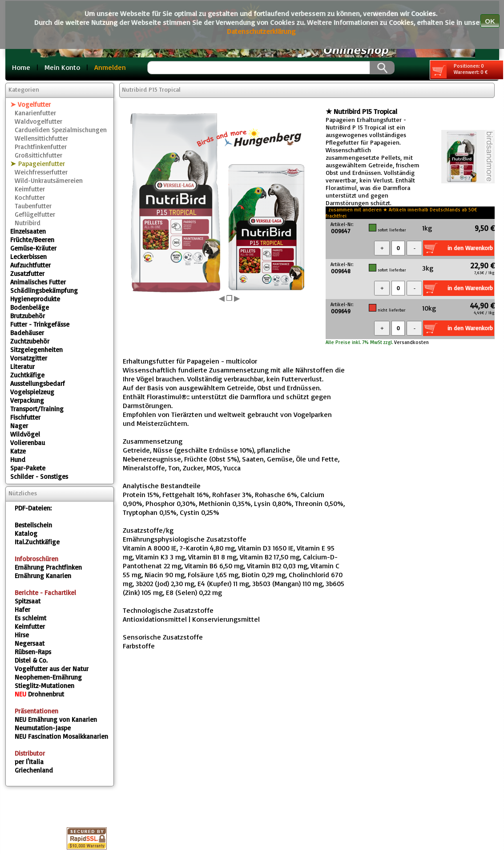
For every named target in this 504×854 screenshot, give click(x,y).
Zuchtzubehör (30, 341)
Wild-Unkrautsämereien (49, 180)
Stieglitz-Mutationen (44, 686)
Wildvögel (25, 434)
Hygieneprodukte (35, 299)
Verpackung (27, 400)
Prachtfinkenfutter (41, 147)
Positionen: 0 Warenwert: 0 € (459, 71)
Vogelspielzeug (32, 392)
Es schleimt (30, 618)
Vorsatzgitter (29, 358)
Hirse (22, 635)
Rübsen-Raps (33, 652)
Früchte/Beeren (32, 240)
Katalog (26, 533)
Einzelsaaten (28, 231)
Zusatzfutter (27, 273)
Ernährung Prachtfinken (48, 567)
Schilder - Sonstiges (39, 476)
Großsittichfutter (38, 155)
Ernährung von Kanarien (56, 719)
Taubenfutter (33, 206)
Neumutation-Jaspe (43, 728)
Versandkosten (411, 342)
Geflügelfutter (35, 214)
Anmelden (110, 67)
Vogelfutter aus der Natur (52, 669)
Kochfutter (30, 197)
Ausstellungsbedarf (38, 383)
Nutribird (28, 223)
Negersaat (30, 643)
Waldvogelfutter (38, 121)
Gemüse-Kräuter (33, 248)
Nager (19, 426)
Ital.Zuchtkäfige (37, 542)
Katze (18, 451)
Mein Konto (62, 67)
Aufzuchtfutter (30, 265)
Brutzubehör (28, 316)
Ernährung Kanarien (43, 576)
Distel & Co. (31, 660)
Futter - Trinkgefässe (40, 324)
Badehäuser (27, 333)
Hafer (22, 609)
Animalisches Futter (38, 282)
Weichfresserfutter (41, 172)
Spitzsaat (28, 601)
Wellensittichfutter (41, 138)
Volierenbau (28, 443)
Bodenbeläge (30, 307)
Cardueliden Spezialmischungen (61, 130)
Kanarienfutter (35, 113)
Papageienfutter (42, 164)
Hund (18, 459)
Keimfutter (30, 189)
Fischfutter (25, 417)
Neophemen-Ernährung (48, 677)
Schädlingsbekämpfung (44, 290)
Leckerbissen (28, 257)
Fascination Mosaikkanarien (61, 736)
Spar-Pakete (28, 468)
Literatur (22, 366)
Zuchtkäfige (27, 375)
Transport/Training (37, 409)
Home (21, 67)
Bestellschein (33, 525)
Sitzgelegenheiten (36, 350)
